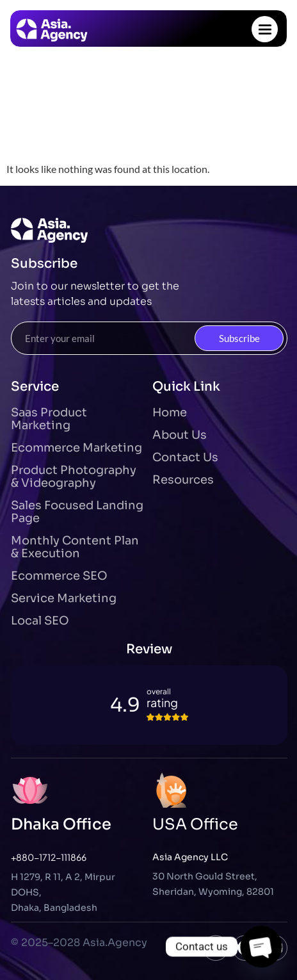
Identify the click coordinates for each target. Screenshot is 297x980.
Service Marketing (64, 598)
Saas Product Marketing (49, 419)
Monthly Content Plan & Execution (75, 547)
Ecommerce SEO (59, 576)
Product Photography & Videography (74, 477)
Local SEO (40, 621)
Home (170, 412)
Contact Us (185, 457)
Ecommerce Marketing (76, 448)
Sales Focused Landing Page (77, 512)
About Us (180, 435)
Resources (183, 480)
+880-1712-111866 (49, 857)
